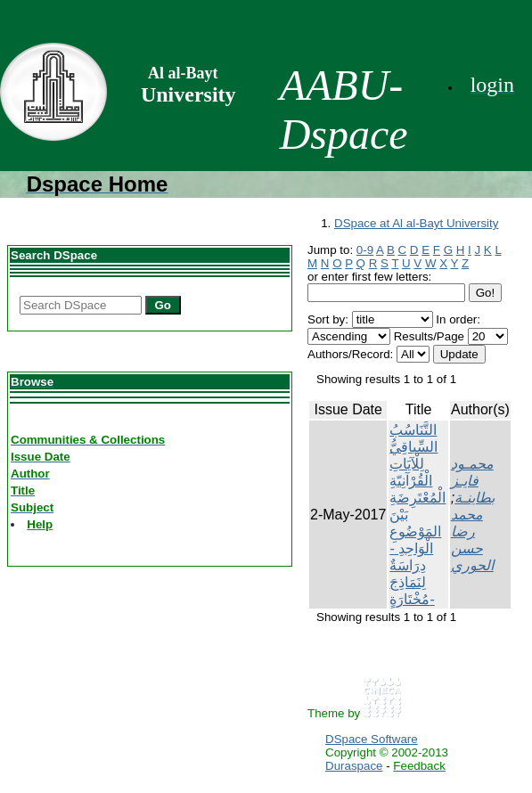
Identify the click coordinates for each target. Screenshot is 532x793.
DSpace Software (372, 739)
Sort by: (328, 319)
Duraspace (354, 766)
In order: (458, 319)
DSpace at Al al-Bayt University (416, 223)
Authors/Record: (350, 354)
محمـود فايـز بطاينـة (473, 481)
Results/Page (429, 336)
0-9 (365, 250)
